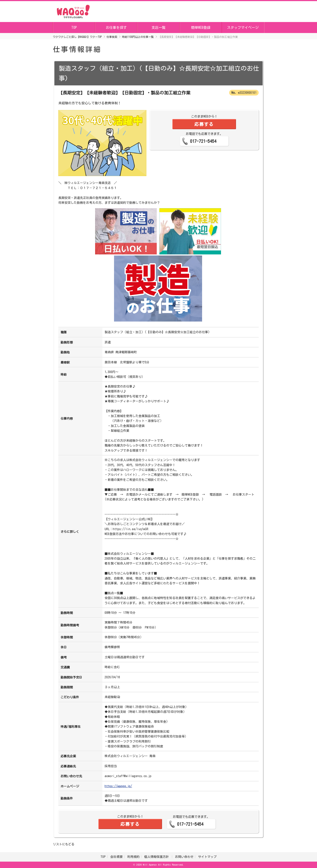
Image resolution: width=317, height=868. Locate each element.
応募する (204, 124)
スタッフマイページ (243, 28)
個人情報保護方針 (157, 857)
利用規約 (133, 857)
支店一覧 (158, 28)
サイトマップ (207, 857)
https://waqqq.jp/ (118, 786)
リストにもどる (64, 844)
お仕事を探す (116, 28)
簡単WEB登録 (201, 28)
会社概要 (116, 857)
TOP (74, 28)
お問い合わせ (184, 857)
